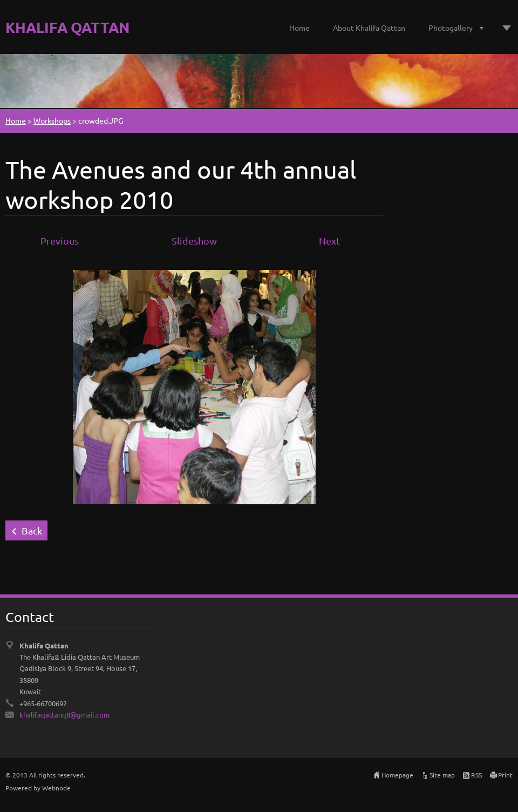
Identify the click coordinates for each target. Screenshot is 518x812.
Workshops (52, 120)
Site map (442, 775)
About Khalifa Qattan (369, 28)
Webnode (56, 788)
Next (329, 241)
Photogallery (451, 28)
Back (32, 530)
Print (505, 775)
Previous (60, 241)
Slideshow (194, 241)
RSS (476, 775)
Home (299, 28)
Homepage (397, 775)
